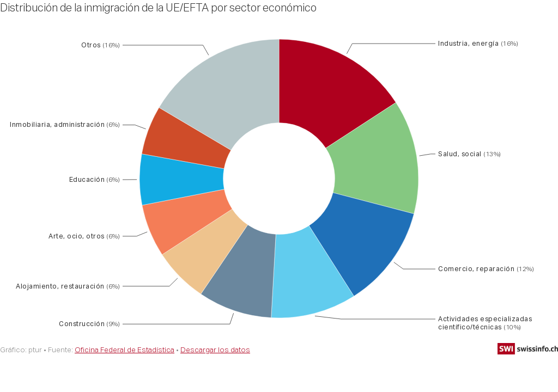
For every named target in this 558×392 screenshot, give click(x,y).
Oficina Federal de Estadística (125, 350)
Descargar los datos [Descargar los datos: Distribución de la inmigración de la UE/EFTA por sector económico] (215, 350)
